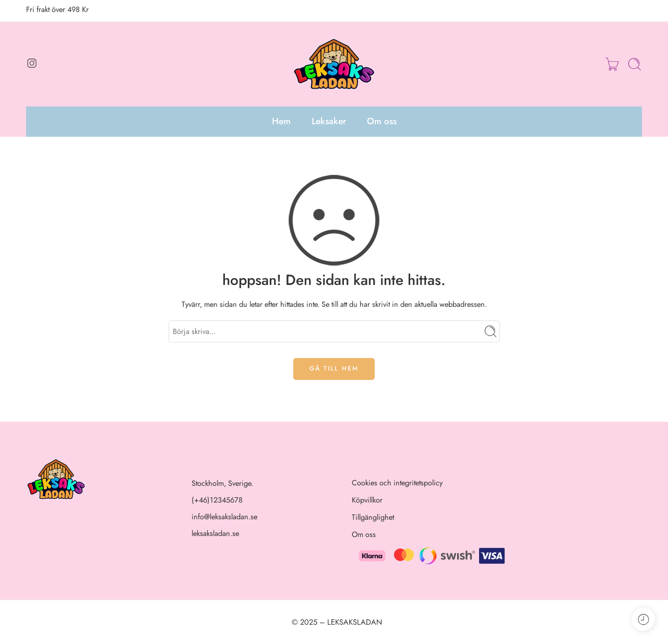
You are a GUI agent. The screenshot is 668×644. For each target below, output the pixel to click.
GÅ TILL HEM (334, 368)
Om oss (382, 121)
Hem (281, 121)
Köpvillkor (367, 500)
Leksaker (329, 121)
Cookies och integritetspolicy (397, 482)
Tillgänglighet (373, 517)
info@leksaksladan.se (224, 516)
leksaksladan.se (215, 533)
